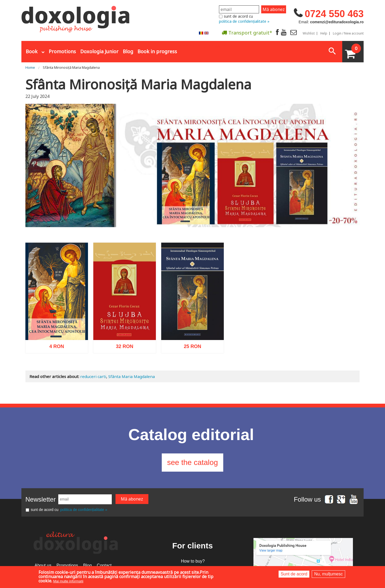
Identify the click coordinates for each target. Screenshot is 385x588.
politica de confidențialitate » (244, 21)
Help (324, 33)
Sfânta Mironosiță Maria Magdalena (71, 67)
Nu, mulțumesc (328, 574)
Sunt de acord (294, 574)
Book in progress (157, 51)
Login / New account (348, 33)
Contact (104, 565)
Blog (128, 51)
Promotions (62, 51)
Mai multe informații (68, 581)
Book (32, 51)
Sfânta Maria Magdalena (132, 376)
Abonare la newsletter (207, 46)
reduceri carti (93, 376)
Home (30, 67)
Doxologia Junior (99, 51)
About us (43, 565)
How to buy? (193, 561)
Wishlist (309, 33)
